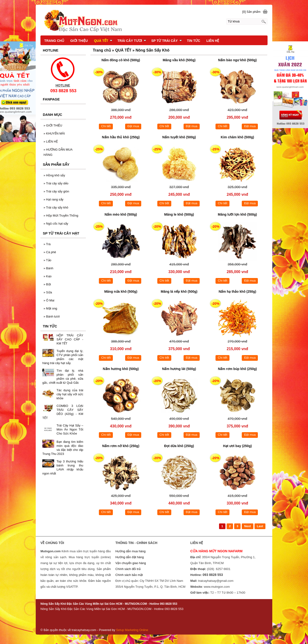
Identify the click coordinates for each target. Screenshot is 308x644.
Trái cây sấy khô (56, 207)
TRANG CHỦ (54, 41)
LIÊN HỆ (51, 141)
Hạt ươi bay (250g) (238, 446)
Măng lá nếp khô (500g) (179, 292)
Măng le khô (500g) (179, 214)
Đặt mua (133, 126)
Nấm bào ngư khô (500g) (237, 60)
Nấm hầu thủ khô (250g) (121, 137)
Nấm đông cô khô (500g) (121, 60)
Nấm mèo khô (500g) (121, 214)
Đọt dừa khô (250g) (179, 446)
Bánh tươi (52, 316)
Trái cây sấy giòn (56, 191)
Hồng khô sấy (54, 175)
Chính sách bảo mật (129, 575)
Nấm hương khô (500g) (121, 369)
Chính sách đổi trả (128, 569)
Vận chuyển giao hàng (131, 563)
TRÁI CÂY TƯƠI (132, 41)
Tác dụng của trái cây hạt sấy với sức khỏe (70, 394)
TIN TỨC (194, 41)
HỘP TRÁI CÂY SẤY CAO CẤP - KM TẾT (70, 339)
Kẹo (48, 276)
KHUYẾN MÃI (54, 133)
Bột (47, 284)
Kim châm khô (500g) (237, 137)
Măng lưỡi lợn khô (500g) (237, 214)
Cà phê (50, 252)
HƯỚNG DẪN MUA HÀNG (58, 152)
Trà (47, 244)
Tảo (47, 260)
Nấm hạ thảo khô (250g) (237, 292)
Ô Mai (49, 300)
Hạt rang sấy (53, 199)
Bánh (48, 268)
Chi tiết (106, 126)
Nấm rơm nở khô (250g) (121, 446)
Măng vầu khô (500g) (179, 60)
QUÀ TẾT (103, 41)
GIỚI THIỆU (53, 125)
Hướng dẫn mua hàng (130, 551)
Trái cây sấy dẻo (56, 183)
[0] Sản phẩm (251, 12)
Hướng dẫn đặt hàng (130, 557)
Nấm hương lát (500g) (179, 369)
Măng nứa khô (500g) (121, 292)
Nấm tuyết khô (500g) (179, 137)
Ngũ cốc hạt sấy (56, 224)
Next (247, 526)
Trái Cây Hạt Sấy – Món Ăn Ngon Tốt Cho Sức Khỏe (70, 429)
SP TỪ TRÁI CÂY (167, 41)
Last (260, 526)
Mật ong (50, 308)
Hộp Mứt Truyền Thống (61, 215)
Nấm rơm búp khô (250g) (237, 369)
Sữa (48, 292)
